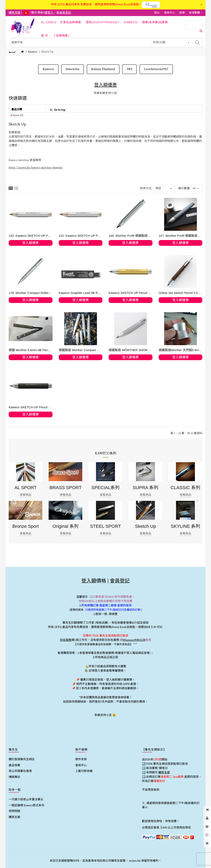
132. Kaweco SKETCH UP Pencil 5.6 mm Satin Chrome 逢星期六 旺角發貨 (81, 236)
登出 (157, 13)
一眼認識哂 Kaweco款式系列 (26, 805)
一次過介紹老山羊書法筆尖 (26, 799)
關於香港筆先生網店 (22, 759)
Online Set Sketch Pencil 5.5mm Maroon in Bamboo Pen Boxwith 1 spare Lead (181, 293)
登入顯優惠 (105, 85)
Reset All (17, 115)
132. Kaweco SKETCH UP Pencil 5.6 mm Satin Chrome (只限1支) (31, 236)
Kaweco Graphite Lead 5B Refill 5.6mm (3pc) (81, 293)
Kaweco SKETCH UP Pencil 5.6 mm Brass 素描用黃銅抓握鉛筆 (131, 293)
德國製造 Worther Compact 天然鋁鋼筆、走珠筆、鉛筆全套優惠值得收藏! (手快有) (81, 350)
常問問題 (14, 811)
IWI (130, 69)
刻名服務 (66, 640)
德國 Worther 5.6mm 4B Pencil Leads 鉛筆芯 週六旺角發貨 (31, 350)
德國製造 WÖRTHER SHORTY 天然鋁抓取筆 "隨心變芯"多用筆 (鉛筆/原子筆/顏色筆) (131, 350)
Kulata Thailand (103, 69)
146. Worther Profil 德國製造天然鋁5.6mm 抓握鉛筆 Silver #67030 (131, 236)
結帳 (182, 13)
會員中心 (169, 13)
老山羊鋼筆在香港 (20, 771)
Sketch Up (47, 52)
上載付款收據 (84, 771)
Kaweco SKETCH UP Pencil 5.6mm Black (31, 407)
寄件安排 (81, 759)
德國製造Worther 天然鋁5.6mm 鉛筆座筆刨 (181, 350)
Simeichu (73, 69)
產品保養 (14, 765)
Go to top (60, 110)
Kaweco (33, 52)
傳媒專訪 (14, 777)
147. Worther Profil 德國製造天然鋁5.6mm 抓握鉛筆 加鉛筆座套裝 (181, 236)
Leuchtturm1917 (156, 69)
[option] (26, 501)
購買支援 (14, 817)
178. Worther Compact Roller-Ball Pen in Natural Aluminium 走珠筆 (31, 293)
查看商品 (26, 495)
